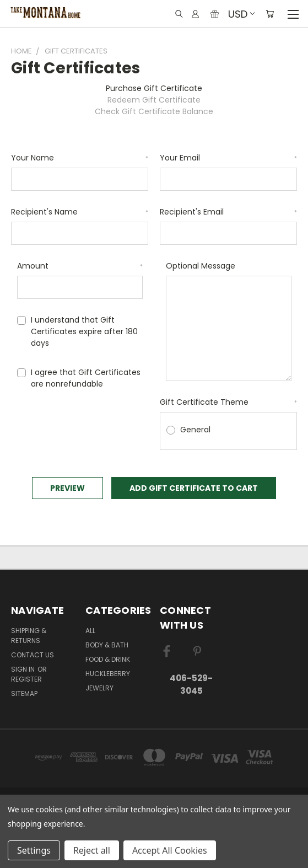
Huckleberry (108, 674)
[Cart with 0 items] (270, 14)
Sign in (24, 669)
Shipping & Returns (29, 636)
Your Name (80, 158)
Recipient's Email (228, 212)
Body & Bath (107, 645)
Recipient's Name (80, 212)
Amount (80, 266)
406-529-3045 (191, 684)
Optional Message (201, 266)
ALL (90, 631)
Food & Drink (108, 659)
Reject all (92, 850)
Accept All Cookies (170, 850)
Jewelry (99, 688)
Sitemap (24, 693)
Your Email (228, 158)
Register (26, 679)
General (195, 430)
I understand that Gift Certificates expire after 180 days (84, 331)
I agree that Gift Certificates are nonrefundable (86, 378)
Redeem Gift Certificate (154, 100)
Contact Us (33, 655)
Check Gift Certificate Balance (154, 111)
